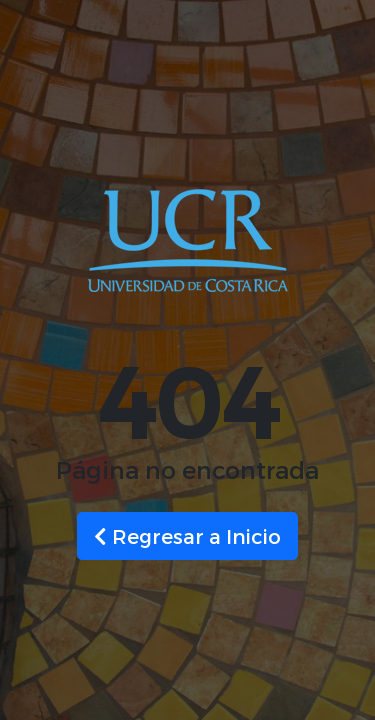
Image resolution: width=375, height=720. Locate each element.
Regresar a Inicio (187, 536)
